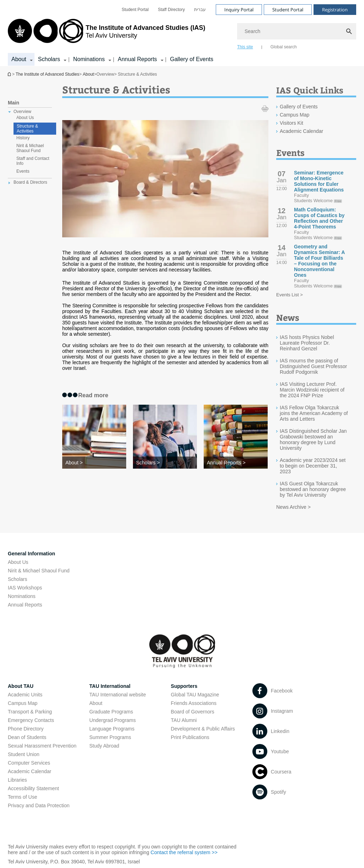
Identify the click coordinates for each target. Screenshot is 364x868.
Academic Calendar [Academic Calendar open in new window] (301, 131)
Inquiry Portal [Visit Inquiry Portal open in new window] (239, 10)
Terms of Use (22, 797)
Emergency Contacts (31, 720)
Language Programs (112, 729)
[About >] (94, 463)
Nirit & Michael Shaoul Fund (39, 571)
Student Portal (135, 10)
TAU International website (117, 695)
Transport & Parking (30, 712)
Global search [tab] (284, 47)
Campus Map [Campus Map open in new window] (295, 115)
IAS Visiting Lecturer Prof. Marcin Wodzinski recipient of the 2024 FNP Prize (312, 390)
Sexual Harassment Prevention (42, 746)
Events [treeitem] (23, 171)
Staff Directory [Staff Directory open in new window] (171, 10)
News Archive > (293, 507)
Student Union (24, 754)
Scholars (17, 579)
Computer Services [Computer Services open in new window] (29, 763)
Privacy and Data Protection (39, 805)
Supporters (184, 686)
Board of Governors (193, 712)
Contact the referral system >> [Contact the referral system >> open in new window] (184, 852)
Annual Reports (25, 605)
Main (14, 103)
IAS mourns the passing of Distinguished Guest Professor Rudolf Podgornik (313, 366)
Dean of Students (27, 737)
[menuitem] (135, 10)
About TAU (21, 686)
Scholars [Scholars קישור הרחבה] (49, 59)
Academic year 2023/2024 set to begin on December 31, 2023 (313, 466)
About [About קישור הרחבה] (19, 59)
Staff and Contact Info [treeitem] (33, 161)
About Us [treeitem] (25, 118)
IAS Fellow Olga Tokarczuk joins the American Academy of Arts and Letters (314, 413)
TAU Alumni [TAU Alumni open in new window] (184, 720)
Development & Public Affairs (203, 729)
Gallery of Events (192, 59)
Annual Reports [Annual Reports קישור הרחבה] (137, 59)
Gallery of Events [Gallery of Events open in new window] (299, 107)
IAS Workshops (25, 588)
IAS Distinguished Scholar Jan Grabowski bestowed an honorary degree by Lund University (313, 440)
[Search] (297, 31)
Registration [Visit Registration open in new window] (335, 10)
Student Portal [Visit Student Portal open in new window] (288, 10)
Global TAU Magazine (195, 695)
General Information (31, 554)
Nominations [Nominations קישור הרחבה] (89, 59)
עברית (200, 10)
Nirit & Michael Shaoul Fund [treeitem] (30, 148)
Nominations (22, 596)
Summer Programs (110, 737)
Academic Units (25, 695)
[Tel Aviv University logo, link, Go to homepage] (106, 34)
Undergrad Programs (113, 720)
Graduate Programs (111, 712)
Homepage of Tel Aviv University (10, 74)
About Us (18, 562)
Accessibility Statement (33, 788)
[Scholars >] (165, 463)
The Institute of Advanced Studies (47, 74)
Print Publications (190, 737)
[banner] (182, 33)
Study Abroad (104, 746)
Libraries (17, 780)
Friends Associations (194, 703)
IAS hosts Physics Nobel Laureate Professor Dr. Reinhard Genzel (307, 343)
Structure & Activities (27, 129)
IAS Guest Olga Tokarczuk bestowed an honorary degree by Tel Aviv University (313, 489)
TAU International (110, 686)
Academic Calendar (30, 771)
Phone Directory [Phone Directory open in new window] (26, 729)
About (88, 74)
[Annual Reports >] (236, 463)
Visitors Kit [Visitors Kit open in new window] (291, 123)
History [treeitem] (23, 138)
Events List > (290, 295)
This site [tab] (245, 47)
